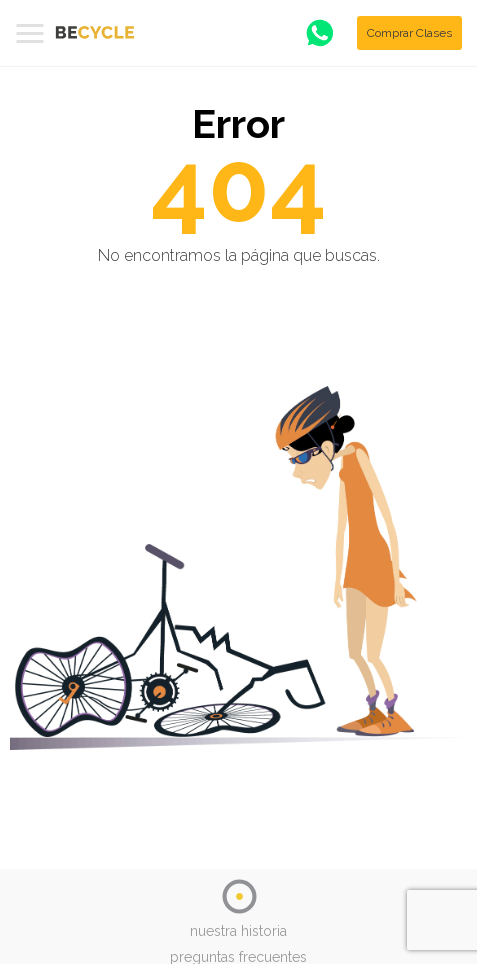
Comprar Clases (409, 33)
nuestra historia (238, 931)
